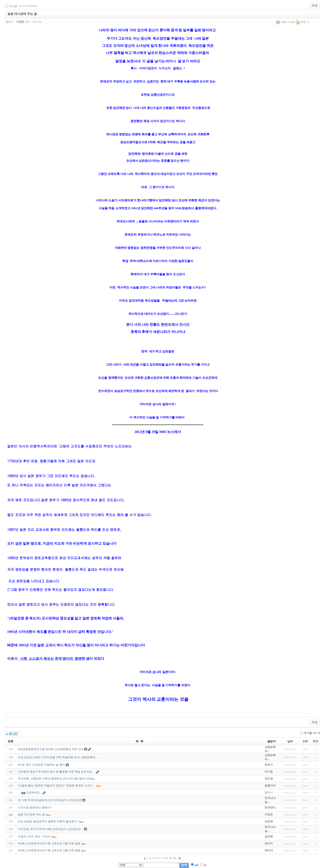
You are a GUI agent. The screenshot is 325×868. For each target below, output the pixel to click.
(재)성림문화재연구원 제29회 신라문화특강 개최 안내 (51, 749)
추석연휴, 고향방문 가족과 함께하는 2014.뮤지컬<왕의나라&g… (57, 779)
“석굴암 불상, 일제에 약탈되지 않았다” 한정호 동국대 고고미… (57, 786)
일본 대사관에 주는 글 (31, 814)
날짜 (290, 741)
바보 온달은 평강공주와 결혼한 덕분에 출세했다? (48, 821)
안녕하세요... (34, 792)
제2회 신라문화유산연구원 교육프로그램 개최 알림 (49, 850)
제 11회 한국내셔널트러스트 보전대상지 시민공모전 (50, 800)
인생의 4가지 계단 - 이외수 (34, 836)
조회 (305, 741)
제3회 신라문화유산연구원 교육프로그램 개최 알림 (49, 843)
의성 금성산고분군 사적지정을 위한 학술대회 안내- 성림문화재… (58, 757)
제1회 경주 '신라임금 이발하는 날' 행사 (42, 765)
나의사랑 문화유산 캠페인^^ (35, 808)
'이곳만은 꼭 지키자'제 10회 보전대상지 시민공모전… (51, 829)
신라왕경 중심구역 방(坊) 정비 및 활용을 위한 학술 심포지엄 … (57, 772)
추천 (316, 741)
